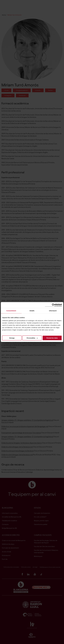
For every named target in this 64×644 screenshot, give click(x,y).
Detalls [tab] (32, 311)
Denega (12, 338)
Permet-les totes (52, 338)
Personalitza (32, 338)
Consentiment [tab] (11, 311)
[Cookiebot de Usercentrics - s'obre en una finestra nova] (53, 305)
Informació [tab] (53, 311)
